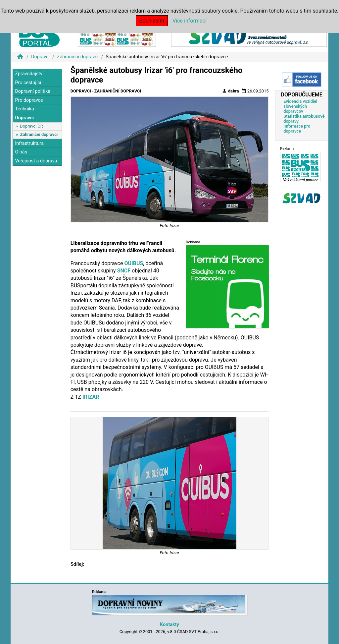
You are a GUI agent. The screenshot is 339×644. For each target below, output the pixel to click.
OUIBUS (134, 263)
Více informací (190, 21)
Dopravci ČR (31, 126)
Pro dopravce (29, 100)
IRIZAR (91, 397)
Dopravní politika (33, 91)
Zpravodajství (29, 74)
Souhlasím (152, 21)
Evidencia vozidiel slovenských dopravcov (300, 106)
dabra (230, 91)
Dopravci (40, 57)
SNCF (124, 271)
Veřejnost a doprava (36, 161)
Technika (24, 109)
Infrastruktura (29, 143)
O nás (21, 152)
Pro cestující (28, 83)
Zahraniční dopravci (78, 57)
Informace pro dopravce (297, 129)
